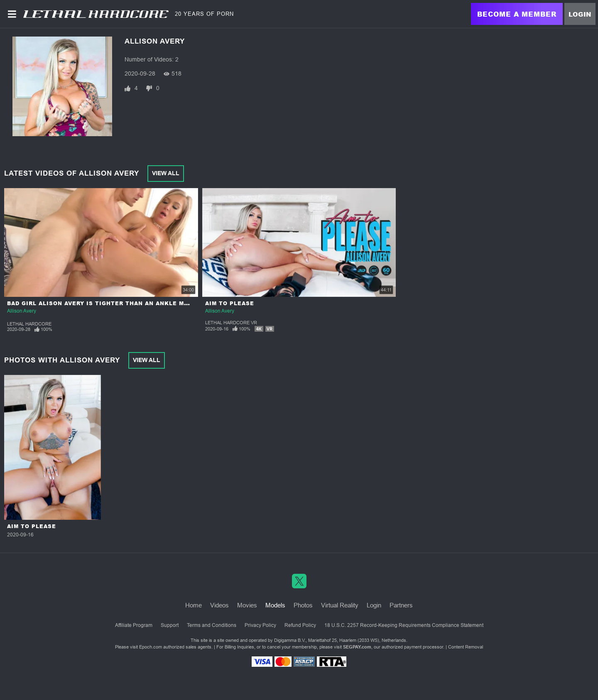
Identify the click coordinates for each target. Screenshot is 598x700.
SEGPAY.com (357, 647)
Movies (247, 605)
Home (194, 605)
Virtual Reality (340, 605)
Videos (219, 605)
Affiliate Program (134, 625)
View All (166, 173)
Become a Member (517, 14)
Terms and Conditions (212, 625)
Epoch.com (151, 647)
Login (580, 14)
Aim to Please (230, 303)
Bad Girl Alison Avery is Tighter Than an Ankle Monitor (108, 303)
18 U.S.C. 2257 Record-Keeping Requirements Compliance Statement (404, 625)
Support (170, 625)
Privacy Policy (260, 625)
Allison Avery (22, 311)
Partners (401, 605)
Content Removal (466, 647)
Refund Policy (300, 625)
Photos (303, 605)
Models (275, 605)
